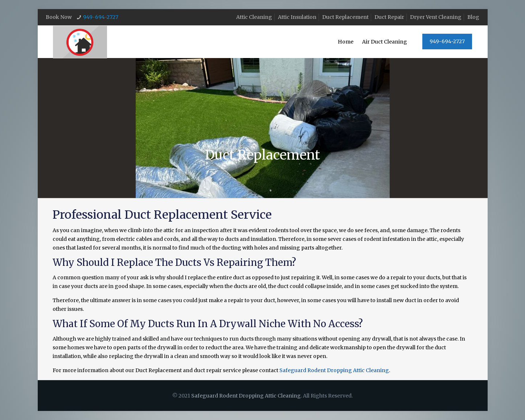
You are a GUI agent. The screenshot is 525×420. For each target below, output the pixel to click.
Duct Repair (389, 17)
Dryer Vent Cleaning (436, 17)
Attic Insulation (297, 17)
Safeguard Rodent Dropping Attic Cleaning (334, 370)
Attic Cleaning (254, 17)
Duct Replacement (345, 17)
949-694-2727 (101, 17)
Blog (473, 17)
